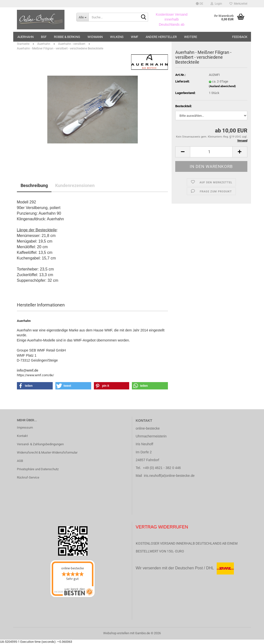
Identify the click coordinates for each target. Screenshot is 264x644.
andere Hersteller (161, 37)
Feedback (240, 37)
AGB (20, 461)
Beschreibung (34, 185)
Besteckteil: (184, 106)
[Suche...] (82, 17)
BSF (44, 37)
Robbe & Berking (67, 37)
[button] (200, 4)
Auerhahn (25, 37)
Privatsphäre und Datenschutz (38, 469)
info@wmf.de (28, 370)
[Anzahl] (211, 152)
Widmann (95, 37)
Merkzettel (238, 4)
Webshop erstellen (116, 633)
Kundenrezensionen (75, 185)
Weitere (191, 37)
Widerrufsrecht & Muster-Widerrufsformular (47, 452)
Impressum (25, 427)
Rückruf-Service (28, 477)
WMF (135, 37)
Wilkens (117, 37)
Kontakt (22, 436)
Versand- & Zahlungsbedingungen (40, 444)
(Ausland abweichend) (222, 86)
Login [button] (216, 4)
